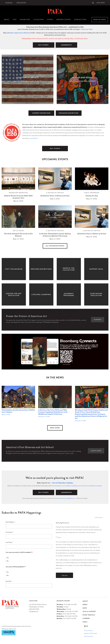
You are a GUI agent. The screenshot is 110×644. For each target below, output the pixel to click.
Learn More (96, 451)
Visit (15, 20)
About (7, 20)
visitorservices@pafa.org (66, 498)
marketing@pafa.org (62, 547)
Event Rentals (89, 615)
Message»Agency (8, 629)
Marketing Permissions (63, 523)
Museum (9, 3)
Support (98, 320)
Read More (55, 428)
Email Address (11, 522)
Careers (86, 618)
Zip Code (9, 581)
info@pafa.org (34, 611)
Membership (67, 492)
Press (85, 604)
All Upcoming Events (55, 246)
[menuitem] (9, 3)
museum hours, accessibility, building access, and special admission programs (77, 486)
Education (21, 3)
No (8, 561)
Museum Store (80, 20)
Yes (8, 558)
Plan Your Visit (87, 29)
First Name (10, 532)
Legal (85, 622)
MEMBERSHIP (66, 45)
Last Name (9, 542)
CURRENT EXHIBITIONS (41, 113)
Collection (39, 20)
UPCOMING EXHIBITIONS (69, 113)
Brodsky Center (64, 20)
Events (50, 20)
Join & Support (89, 611)
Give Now (101, 3)
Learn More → (34, 138)
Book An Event (100, 20)
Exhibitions (25, 20)
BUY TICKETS (44, 45)
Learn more (76, 565)
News (85, 608)
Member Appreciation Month (19, 33)
